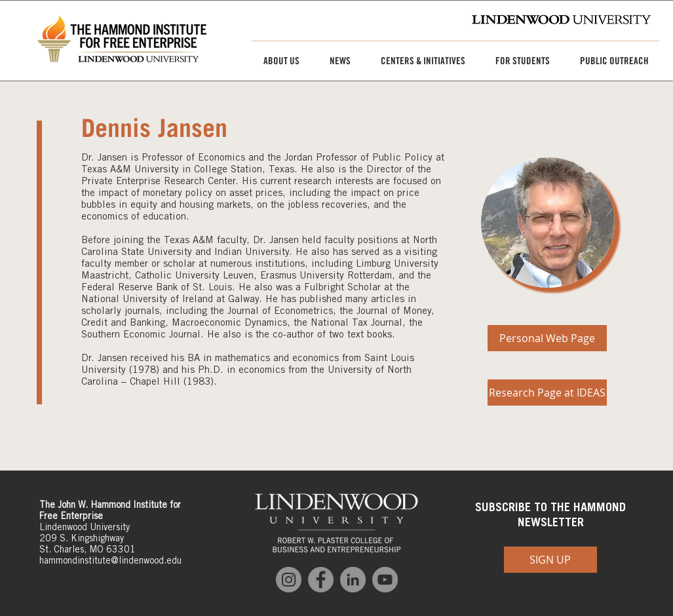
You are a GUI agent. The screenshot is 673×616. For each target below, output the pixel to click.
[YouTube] (385, 580)
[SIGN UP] (550, 560)
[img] (548, 222)
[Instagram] (289, 580)
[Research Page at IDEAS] (547, 393)
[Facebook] (321, 580)
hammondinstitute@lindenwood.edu (110, 560)
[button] (277, 61)
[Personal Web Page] (547, 338)
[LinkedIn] (353, 580)
